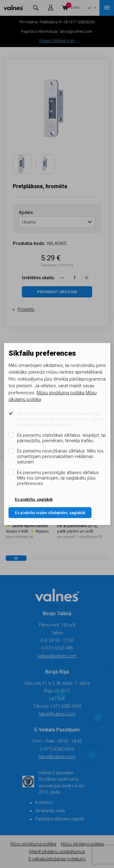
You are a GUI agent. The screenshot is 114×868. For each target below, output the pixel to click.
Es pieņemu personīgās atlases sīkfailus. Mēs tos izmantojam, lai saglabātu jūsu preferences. (59, 478)
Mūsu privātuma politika (61, 393)
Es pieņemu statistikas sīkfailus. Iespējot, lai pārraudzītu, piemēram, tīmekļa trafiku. (61, 438)
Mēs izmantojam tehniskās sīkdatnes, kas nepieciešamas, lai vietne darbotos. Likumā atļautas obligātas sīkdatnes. (61, 419)
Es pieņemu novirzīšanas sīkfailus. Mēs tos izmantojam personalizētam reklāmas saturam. (60, 456)
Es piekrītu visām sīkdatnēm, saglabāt (50, 513)
